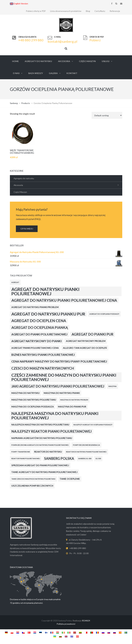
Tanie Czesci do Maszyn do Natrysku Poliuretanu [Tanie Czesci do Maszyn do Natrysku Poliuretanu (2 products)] (33, 479)
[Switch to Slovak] (109, 632)
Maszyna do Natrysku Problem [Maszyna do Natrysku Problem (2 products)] (74, 400)
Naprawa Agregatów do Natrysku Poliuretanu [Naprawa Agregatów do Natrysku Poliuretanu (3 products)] (42, 438)
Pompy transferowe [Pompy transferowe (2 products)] (21, 452)
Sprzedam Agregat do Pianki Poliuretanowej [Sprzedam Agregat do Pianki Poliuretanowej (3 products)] (40, 465)
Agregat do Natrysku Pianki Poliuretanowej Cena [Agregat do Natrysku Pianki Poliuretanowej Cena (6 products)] (64, 300)
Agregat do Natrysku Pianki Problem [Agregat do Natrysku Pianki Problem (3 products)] (35, 307)
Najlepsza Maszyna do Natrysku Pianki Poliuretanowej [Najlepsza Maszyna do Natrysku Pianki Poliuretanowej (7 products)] (55, 416)
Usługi (106, 61)
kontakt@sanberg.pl (62, 41)
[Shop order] (107, 115)
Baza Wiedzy (36, 73)
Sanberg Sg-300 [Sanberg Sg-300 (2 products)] (85, 458)
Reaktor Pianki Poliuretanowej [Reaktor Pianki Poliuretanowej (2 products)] (26, 458)
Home (15, 61)
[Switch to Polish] (12, 632)
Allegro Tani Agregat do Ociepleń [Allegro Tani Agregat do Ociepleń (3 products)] (85, 348)
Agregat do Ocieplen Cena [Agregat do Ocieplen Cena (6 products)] (39, 321)
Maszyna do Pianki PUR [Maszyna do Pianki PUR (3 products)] (72, 407)
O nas (16, 73)
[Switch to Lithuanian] (80, 632)
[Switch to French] (52, 632)
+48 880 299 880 (31, 40)
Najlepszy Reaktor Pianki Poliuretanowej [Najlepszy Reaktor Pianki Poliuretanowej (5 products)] (52, 431)
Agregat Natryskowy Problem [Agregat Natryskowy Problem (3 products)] (86, 341)
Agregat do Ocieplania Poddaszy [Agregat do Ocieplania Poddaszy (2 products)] (104, 314)
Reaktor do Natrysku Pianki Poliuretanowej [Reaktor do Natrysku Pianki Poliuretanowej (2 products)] (86, 452)
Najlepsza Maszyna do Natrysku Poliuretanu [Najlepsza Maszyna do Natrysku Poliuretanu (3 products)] (40, 425)
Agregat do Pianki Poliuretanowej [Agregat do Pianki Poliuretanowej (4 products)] (39, 334)
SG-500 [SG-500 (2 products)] (98, 458)
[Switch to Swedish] (126, 632)
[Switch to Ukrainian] (55, 636)
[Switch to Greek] (72, 636)
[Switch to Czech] (23, 632)
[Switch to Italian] (69, 632)
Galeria (53, 73)
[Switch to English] (66, 636)
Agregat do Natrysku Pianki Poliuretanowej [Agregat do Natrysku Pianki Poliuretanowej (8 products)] (45, 291)
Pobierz (95, 40)
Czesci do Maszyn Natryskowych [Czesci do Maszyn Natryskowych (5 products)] (43, 368)
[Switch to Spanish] (120, 632)
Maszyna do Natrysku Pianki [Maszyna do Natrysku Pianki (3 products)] (62, 393)
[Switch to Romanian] (97, 632)
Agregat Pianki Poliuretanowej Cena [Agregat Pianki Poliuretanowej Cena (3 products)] (35, 348)
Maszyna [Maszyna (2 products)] (113, 386)
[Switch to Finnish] (46, 632)
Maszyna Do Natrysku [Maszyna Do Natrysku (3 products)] (25, 393)
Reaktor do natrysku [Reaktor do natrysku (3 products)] (48, 452)
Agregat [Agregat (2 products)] (15, 282)
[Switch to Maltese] (86, 632)
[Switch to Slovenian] (114, 632)
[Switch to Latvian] (75, 632)
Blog (88, 11)
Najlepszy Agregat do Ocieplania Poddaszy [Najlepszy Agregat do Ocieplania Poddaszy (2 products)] (93, 425)
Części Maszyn (87, 61)
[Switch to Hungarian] (58, 632)
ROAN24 (86, 621)
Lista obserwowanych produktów (66, 11)
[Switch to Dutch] (35, 632)
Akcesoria (64, 61)
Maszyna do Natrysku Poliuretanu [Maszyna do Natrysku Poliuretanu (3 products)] (34, 400)
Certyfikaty (100, 11)
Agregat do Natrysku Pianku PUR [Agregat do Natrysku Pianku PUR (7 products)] (48, 314)
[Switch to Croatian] (18, 632)
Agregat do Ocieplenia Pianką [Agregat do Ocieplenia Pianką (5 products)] (40, 328)
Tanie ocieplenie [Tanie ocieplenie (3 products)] (70, 479)
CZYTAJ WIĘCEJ (27, 229)
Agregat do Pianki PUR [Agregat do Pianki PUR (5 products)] (93, 334)
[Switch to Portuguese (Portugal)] (92, 632)
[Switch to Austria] (77, 636)
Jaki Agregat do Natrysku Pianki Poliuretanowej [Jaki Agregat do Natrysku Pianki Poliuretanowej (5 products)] (58, 386)
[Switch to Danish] (29, 632)
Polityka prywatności (66, 624)
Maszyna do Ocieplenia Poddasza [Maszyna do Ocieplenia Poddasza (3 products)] (33, 407)
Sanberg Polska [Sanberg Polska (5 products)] (59, 458)
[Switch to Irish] (63, 632)
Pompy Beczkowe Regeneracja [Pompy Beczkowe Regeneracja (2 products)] (86, 445)
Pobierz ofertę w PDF (36, 11)
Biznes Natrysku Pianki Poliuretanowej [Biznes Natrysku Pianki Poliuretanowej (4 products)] (43, 355)
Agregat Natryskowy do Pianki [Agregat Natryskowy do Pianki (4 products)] (37, 341)
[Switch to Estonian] (40, 632)
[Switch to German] (6, 632)
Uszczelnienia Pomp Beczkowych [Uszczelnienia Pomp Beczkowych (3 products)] (32, 486)
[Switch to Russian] (103, 632)
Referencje (115, 11)
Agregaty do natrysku (38, 61)
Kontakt (72, 73)
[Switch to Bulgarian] (60, 636)
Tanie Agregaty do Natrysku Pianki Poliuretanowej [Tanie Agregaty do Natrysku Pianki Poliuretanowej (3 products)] (44, 472)
